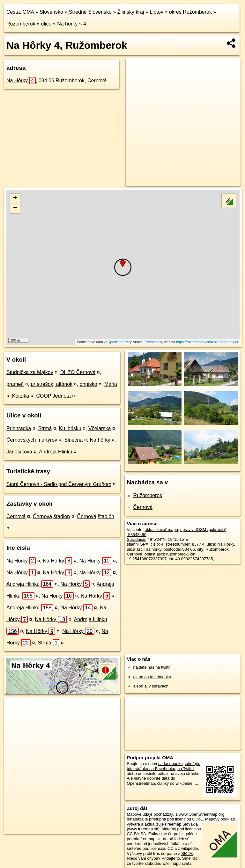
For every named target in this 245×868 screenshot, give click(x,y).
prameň (15, 384)
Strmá (45, 428)
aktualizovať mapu (161, 530)
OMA (28, 12)
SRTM (187, 853)
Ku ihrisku (70, 428)
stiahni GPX (138, 544)
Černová (16, 516)
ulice (46, 24)
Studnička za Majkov (30, 372)
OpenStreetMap (120, 342)
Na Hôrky (21, 81)
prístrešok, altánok (52, 384)
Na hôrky (67, 24)
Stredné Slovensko (90, 12)
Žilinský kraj (131, 12)
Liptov (156, 12)
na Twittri (186, 769)
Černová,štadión (52, 516)
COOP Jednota (53, 396)
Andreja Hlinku (56, 452)
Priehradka (19, 428)
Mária (111, 384)
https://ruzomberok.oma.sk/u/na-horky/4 (207, 342)
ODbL (197, 819)
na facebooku (171, 764)
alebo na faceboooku (152, 677)
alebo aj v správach (151, 686)
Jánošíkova (19, 452)
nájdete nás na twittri (152, 667)
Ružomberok (21, 24)
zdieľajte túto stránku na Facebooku (164, 766)
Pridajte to (171, 858)
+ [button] (15, 198)
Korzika (21, 396)
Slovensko (51, 12)
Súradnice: (137, 539)
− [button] (15, 208)
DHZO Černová (78, 372)
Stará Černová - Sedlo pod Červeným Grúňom (59, 484)
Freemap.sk (153, 342)
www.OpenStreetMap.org (201, 814)
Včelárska (100, 428)
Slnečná (73, 440)
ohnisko (88, 384)
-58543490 (137, 535)
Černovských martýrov (32, 440)
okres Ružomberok (190, 12)
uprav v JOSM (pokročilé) (203, 530)
